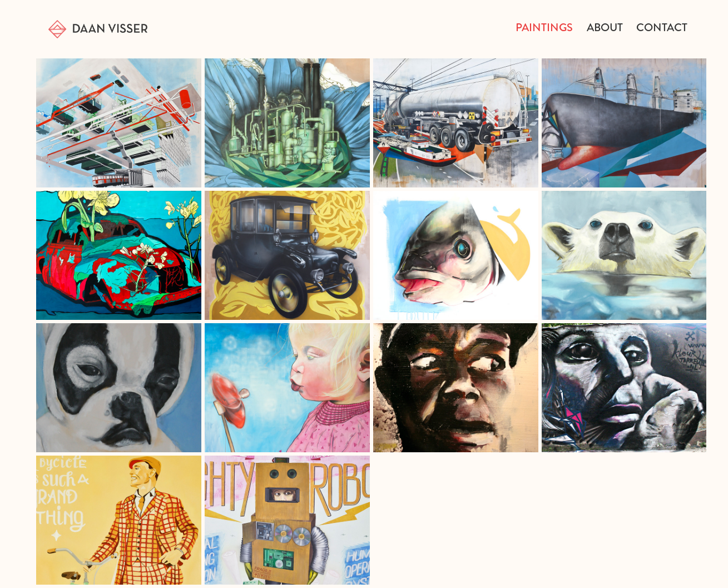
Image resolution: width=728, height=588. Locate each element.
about (605, 28)
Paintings (544, 28)
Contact (662, 28)
